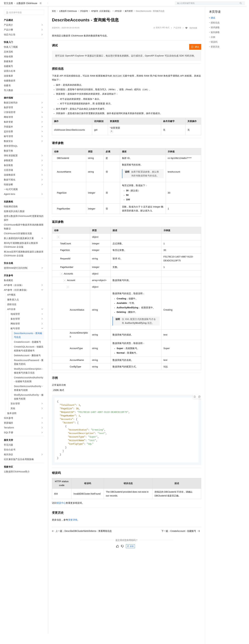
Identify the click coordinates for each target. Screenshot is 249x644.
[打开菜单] (5, 5)
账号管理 (129, 21)
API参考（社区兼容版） (101, 21)
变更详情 (73, 533)
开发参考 (84, 21)
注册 (228, 5)
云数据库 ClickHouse (27, 13)
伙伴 (87, 5)
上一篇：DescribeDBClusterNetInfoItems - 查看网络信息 (82, 544)
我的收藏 (193, 38)
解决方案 (52, 5)
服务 (95, 5)
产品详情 (177, 38)
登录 (240, 5)
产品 (42, 5)
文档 (206, 5)
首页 (54, 21)
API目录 (118, 21)
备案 (213, 5)
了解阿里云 (106, 5)
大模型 (33, 5)
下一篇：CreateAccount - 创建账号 (181, 544)
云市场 (78, 5)
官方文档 (8, 13)
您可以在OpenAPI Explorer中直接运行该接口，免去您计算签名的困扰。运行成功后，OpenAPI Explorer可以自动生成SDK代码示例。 (126, 66)
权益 (62, 5)
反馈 (130, 559)
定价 (69, 5)
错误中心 (61, 516)
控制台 (220, 5)
